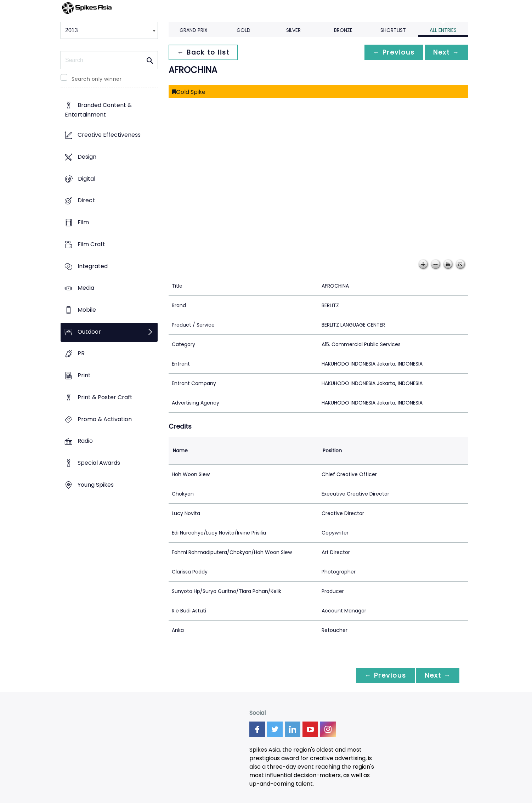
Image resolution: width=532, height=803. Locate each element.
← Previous (394, 52)
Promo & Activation (105, 419)
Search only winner (97, 79)
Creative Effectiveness (109, 135)
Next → (446, 52)
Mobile (87, 310)
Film (83, 222)
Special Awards (99, 463)
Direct (86, 201)
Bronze (343, 30)
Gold (244, 30)
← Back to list (203, 52)
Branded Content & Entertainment (98, 110)
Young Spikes (96, 485)
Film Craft (91, 244)
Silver (293, 30)
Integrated (93, 266)
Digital (87, 179)
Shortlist (393, 30)
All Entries (443, 30)
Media (86, 288)
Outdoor (89, 332)
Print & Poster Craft (105, 397)
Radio (85, 441)
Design (87, 157)
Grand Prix (194, 30)
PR (81, 354)
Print (84, 376)
